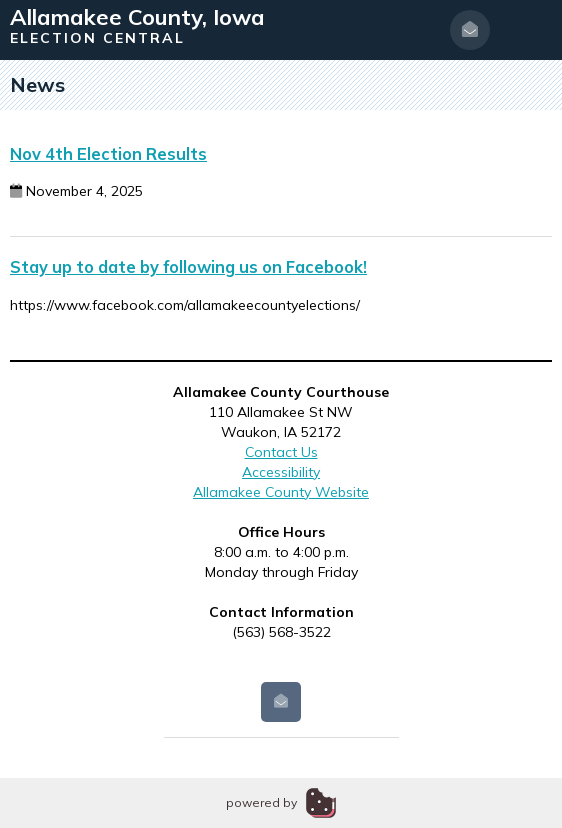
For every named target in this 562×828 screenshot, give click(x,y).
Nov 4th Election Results (108, 154)
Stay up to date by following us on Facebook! (188, 267)
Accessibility (281, 472)
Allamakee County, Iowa (137, 17)
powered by (261, 802)
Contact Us (281, 452)
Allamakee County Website (281, 492)
